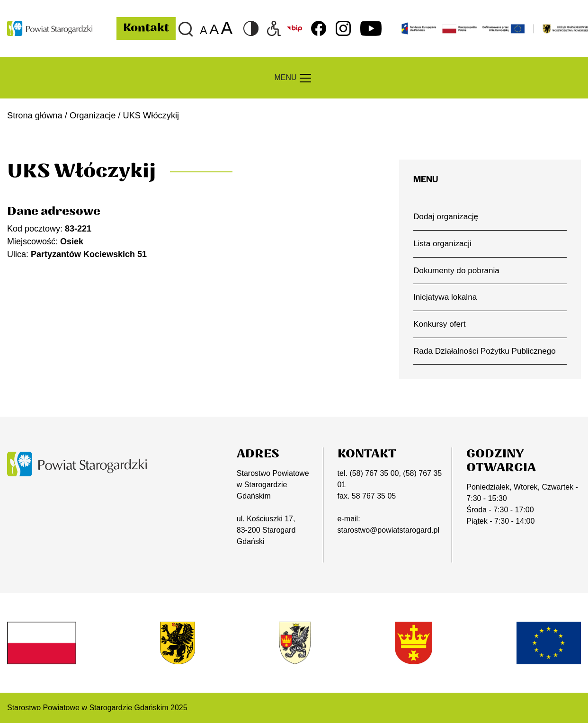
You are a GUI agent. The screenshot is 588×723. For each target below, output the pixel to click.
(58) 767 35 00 (374, 473)
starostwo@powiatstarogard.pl (388, 530)
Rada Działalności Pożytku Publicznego (485, 351)
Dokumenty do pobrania (456, 270)
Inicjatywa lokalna (445, 297)
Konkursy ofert (439, 324)
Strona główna (35, 115)
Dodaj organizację (446, 216)
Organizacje (93, 115)
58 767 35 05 (374, 496)
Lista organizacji (442, 243)
